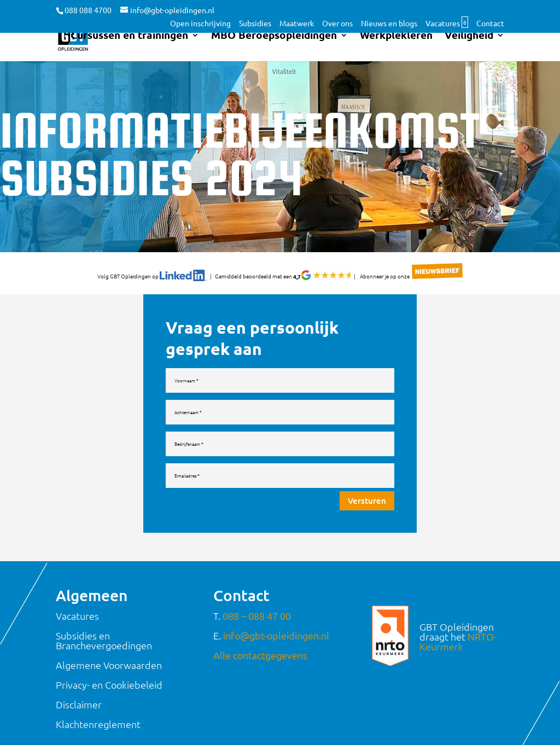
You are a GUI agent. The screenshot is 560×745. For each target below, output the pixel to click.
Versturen (367, 500)
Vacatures (447, 24)
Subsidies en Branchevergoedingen (104, 622)
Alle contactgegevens (260, 637)
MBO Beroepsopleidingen (274, 44)
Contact (490, 24)
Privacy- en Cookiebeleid (109, 667)
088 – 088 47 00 (257, 598)
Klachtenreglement (98, 706)
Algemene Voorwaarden (109, 647)
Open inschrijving (200, 24)
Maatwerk (297, 24)
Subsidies (255, 24)
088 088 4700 (88, 10)
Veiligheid (469, 44)
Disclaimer (79, 686)
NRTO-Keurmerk (458, 623)
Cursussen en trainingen (129, 44)
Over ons (337, 24)
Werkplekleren (396, 44)
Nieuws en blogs (389, 24)
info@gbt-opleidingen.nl (276, 617)
